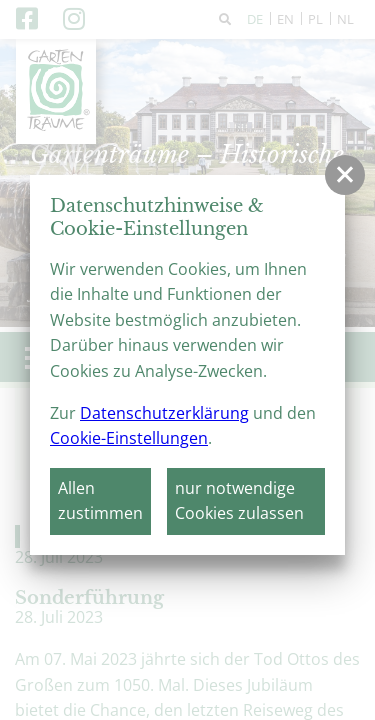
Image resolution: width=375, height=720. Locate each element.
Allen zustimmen (100, 501)
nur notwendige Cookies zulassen (239, 501)
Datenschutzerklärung (164, 413)
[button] (345, 175)
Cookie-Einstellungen (129, 438)
